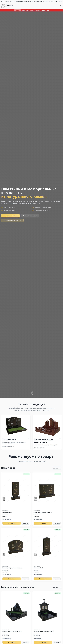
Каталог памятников (10, 216)
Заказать (12, 523)
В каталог (57, 468)
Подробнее (25, 523)
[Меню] (60, 6)
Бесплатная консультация (30, 216)
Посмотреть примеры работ (12, 220)
